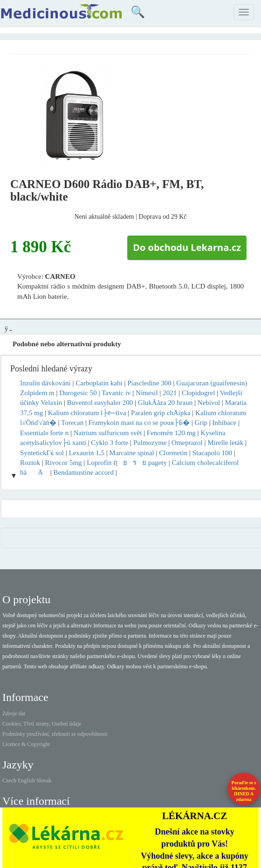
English (26, 781)
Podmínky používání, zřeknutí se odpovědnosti (55, 734)
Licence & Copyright (26, 744)
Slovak (44, 781)
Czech (9, 781)
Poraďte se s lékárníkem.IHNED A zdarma (244, 791)
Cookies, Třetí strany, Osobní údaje (42, 724)
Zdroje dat (14, 713)
